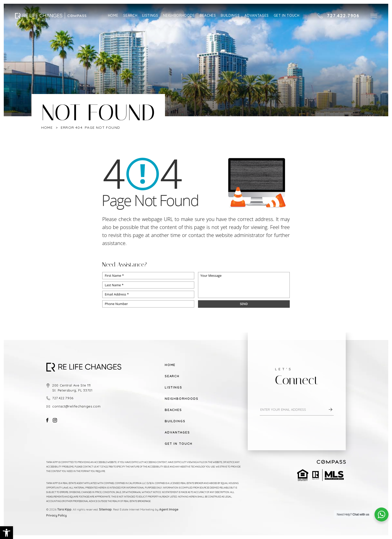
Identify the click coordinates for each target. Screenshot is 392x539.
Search (130, 15)
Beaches (208, 15)
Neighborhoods (179, 15)
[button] (374, 16)
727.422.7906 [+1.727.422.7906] (63, 398)
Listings (150, 15)
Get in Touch (287, 15)
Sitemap (105, 509)
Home (113, 15)
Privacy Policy (56, 515)
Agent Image (169, 509)
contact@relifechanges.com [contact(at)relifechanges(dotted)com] (76, 406)
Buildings (230, 15)
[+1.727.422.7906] (338, 16)
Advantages (257, 15)
